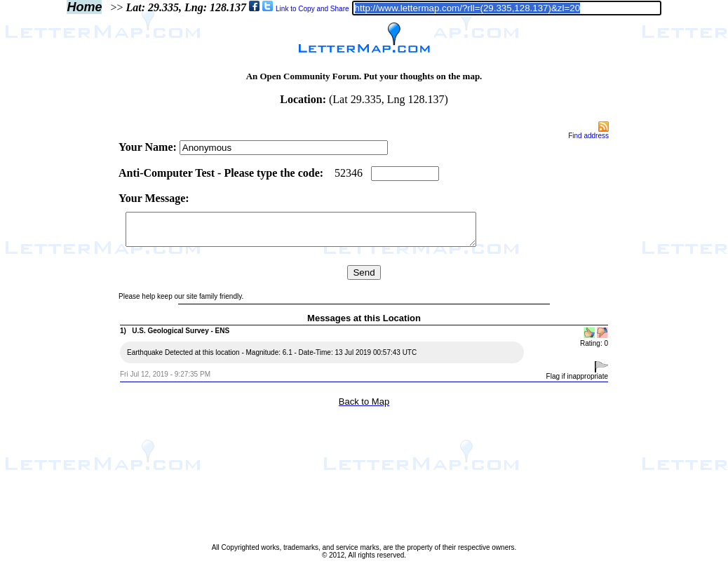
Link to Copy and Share (312, 9)
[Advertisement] (58, 331)
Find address (588, 136)
